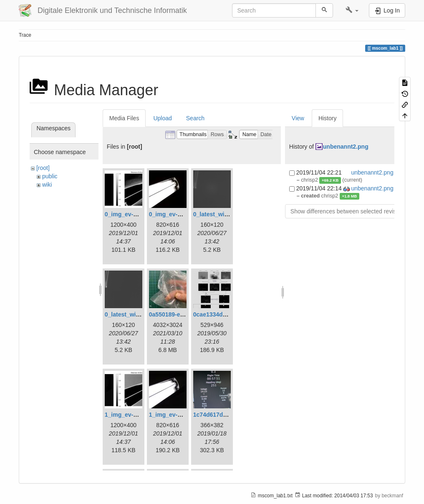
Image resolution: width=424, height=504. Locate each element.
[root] (43, 168)
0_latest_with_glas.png (225, 214)
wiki (47, 185)
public (50, 176)
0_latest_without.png (134, 314)
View (298, 118)
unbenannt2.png (346, 147)
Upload (162, 118)
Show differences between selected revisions (349, 211)
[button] (352, 10)
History (328, 118)
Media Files (124, 118)
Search (195, 118)
